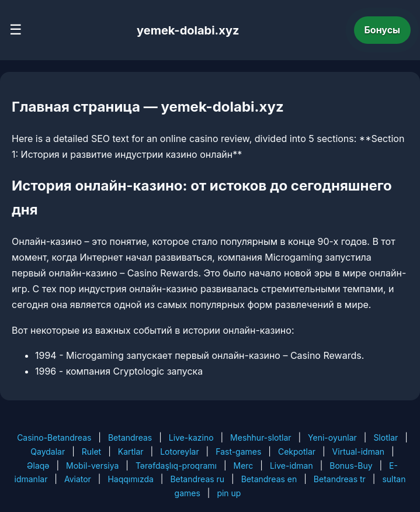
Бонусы (383, 30)
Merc (243, 466)
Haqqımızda (130, 479)
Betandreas (130, 437)
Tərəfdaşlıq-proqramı (176, 466)
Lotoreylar (180, 452)
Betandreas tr (340, 479)
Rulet (91, 452)
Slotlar (386, 437)
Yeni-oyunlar (332, 437)
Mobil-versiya (92, 466)
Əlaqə (38, 466)
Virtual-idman (358, 452)
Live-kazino (191, 437)
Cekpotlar (297, 452)
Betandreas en (269, 479)
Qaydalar (48, 452)
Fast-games (238, 452)
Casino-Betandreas (54, 437)
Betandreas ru (197, 479)
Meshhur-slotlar (261, 437)
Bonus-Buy (351, 466)
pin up (229, 493)
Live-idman (291, 466)
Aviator (78, 479)
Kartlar (131, 452)
